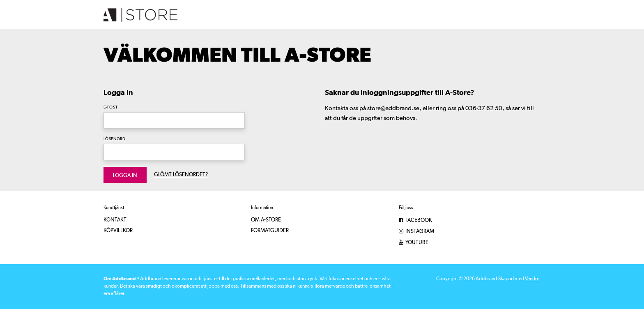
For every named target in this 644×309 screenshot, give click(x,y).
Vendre (532, 279)
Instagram (416, 232)
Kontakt (115, 220)
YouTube (414, 243)
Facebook (415, 220)
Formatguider (270, 231)
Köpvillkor (118, 231)
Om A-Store (266, 220)
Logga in (125, 176)
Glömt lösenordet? (181, 175)
